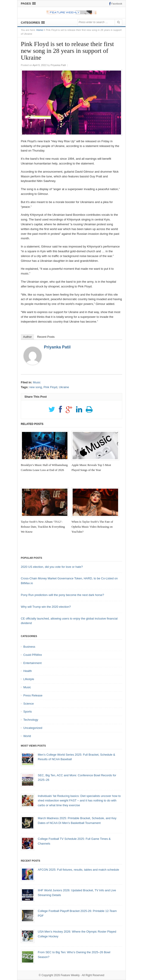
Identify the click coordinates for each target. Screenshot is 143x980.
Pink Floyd (50, 387)
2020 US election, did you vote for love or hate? (52, 567)
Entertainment (32, 663)
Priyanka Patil (57, 347)
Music (37, 382)
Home (40, 30)
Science (29, 704)
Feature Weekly (70, 975)
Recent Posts (46, 337)
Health (28, 671)
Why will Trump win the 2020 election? (46, 607)
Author (27, 337)
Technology (31, 720)
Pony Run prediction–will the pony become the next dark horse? (62, 595)
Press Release (33, 695)
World (27, 736)
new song (36, 387)
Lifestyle (29, 679)
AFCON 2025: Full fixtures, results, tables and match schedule (78, 870)
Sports (28, 712)
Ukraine (64, 387)
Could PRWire (33, 655)
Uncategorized (33, 728)
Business (29, 647)
